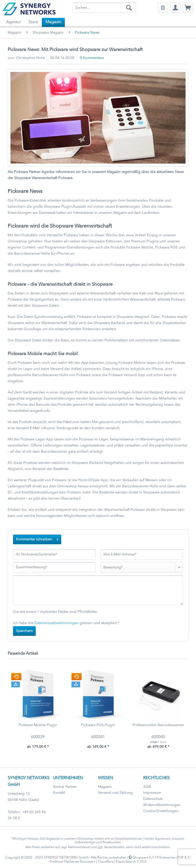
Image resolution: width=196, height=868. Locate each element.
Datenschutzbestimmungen (57, 623)
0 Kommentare (92, 58)
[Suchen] (129, 8)
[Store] (33, 22)
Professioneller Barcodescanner (158, 725)
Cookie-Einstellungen (161, 811)
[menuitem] (104, 8)
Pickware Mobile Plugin (38, 725)
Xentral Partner (65, 787)
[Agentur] (14, 22)
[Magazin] (53, 22)
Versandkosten (114, 847)
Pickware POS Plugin (98, 725)
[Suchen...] (104, 8)
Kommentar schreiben (37, 538)
